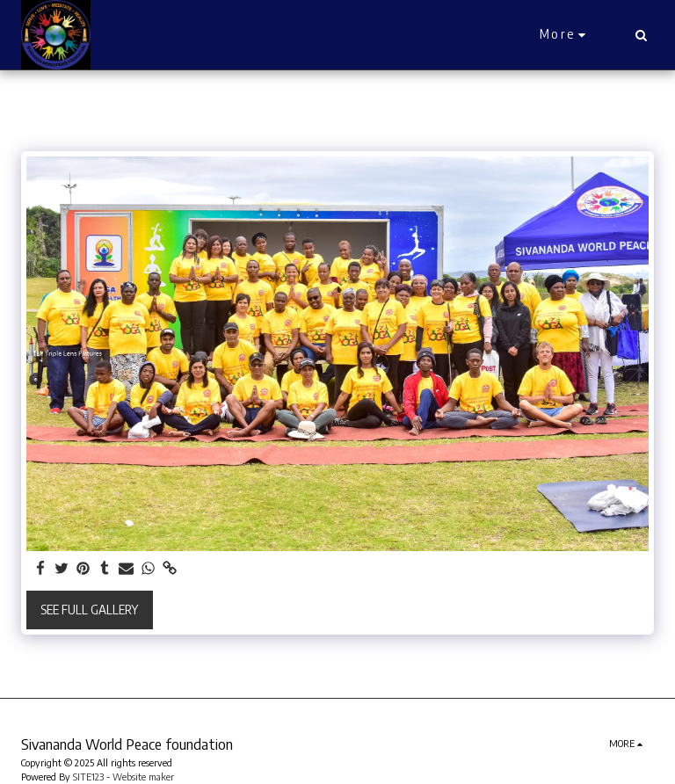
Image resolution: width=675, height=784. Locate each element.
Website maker (143, 776)
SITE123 (88, 776)
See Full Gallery (89, 610)
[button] (641, 35)
